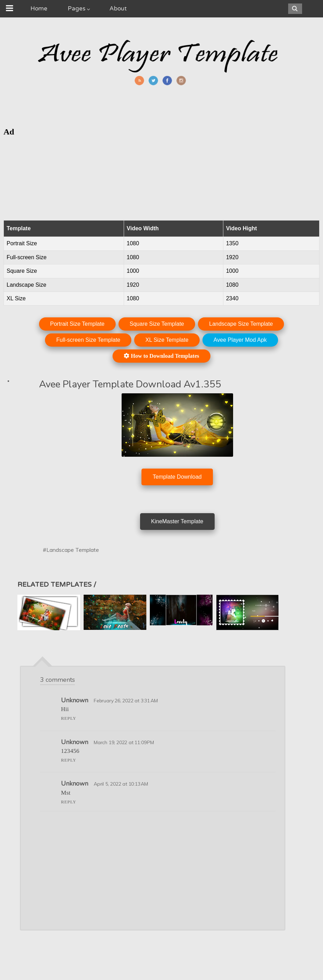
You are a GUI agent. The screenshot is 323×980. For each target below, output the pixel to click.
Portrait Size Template (77, 324)
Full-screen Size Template (88, 340)
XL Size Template (167, 340)
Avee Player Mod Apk (240, 340)
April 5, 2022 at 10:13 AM (121, 784)
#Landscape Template (71, 550)
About (118, 9)
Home (39, 9)
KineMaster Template (177, 521)
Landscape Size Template (241, 324)
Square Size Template (157, 324)
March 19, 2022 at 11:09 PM (124, 742)
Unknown (75, 700)
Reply (69, 718)
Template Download (177, 477)
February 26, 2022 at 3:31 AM (126, 701)
